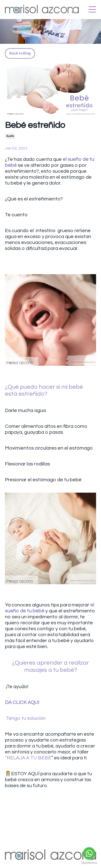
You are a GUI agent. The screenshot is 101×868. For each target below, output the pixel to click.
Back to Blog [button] (20, 53)
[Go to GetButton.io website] (89, 863)
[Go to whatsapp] (89, 853)
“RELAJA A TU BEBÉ (28, 758)
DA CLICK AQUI (22, 702)
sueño (10, 136)
